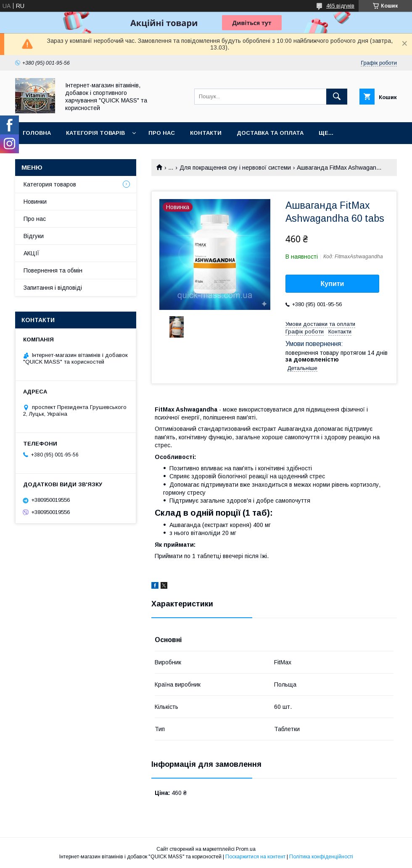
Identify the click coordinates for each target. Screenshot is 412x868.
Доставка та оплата (270, 133)
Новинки (35, 202)
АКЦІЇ (32, 253)
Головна (37, 133)
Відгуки (34, 236)
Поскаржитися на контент (255, 857)
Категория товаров (50, 184)
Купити (333, 284)
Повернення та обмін (53, 270)
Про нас (162, 133)
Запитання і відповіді (53, 288)
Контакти (206, 133)
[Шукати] (337, 97)
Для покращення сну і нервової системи (235, 168)
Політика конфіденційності (321, 857)
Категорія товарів (95, 133)
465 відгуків (340, 6)
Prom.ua (246, 849)
